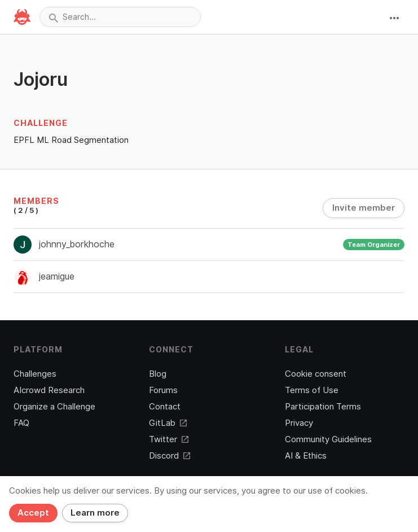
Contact (165, 407)
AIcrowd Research (49, 390)
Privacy (299, 423)
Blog (158, 374)
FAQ (21, 423)
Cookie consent (316, 374)
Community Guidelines (328, 439)
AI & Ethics (306, 456)
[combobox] (120, 17)
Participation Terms (323, 407)
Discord (170, 456)
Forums (163, 390)
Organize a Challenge (54, 407)
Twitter (169, 439)
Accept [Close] (33, 513)
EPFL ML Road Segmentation (71, 140)
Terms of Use (312, 390)
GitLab (168, 423)
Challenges (35, 374)
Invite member (364, 208)
